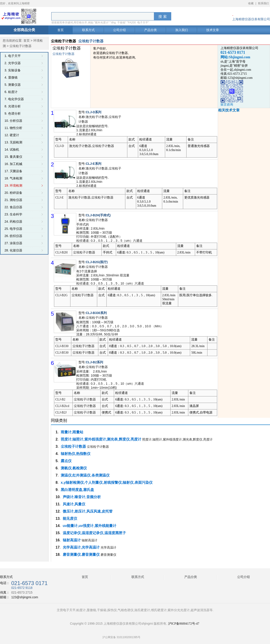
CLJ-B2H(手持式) (98, 215)
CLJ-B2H (61, 252)
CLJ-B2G (61, 295)
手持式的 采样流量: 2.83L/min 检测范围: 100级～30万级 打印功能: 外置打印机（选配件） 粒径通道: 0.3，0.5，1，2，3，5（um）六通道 (109, 233)
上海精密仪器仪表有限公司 (251, 19)
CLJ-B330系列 (96, 313)
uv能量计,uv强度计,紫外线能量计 (90, 526)
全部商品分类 (24, 30)
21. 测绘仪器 (13, 200)
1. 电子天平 (13, 56)
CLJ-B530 (62, 353)
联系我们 (263, 3)
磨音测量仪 (108, 555)
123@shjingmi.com (25, 597)
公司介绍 (119, 30)
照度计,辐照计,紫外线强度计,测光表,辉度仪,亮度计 (101, 439)
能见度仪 (70, 519)
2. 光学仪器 (13, 63)
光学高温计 (108, 547)
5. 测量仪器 (13, 85)
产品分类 (151, 30)
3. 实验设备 (13, 70)
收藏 (251, 3)
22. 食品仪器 (13, 207)
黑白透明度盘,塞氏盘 (77, 490)
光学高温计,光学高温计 (81, 547)
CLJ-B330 (62, 346)
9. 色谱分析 (13, 113)
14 (58, 526)
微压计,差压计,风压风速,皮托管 (88, 511)
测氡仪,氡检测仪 (74, 468)
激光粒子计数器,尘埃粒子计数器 (92, 146)
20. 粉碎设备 (13, 193)
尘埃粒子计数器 (97, 220)
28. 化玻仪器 (13, 250)
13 (58, 519)
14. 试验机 (12, 149)
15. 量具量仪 (13, 157)
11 (58, 504)
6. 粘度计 (11, 92)
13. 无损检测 (13, 142)
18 (58, 555)
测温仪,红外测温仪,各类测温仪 (85, 475)
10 (58, 497)
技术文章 (213, 30)
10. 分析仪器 (13, 121)
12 (58, 511)
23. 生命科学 (13, 214)
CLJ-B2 (60, 399)
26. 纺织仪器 (13, 236)
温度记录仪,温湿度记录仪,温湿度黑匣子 (94, 533)
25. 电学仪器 (13, 229)
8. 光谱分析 (13, 106)
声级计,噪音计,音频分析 (82, 497)
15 (58, 533)
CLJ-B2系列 (94, 362)
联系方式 (88, 30)
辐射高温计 (72, 540)
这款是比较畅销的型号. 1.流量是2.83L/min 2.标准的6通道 (92, 130)
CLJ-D (60, 146)
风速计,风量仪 (74, 504)
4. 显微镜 (11, 77)
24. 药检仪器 (13, 221)
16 (58, 540)
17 (58, 547)
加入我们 (182, 30)
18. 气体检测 (13, 178)
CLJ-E (60, 198)
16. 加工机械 (13, 164)
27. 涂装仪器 (13, 243)
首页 (61, 30)
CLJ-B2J (61, 412)
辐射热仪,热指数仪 (76, 454)
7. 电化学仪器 (14, 99)
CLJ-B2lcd (62, 406)
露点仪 (66, 461)
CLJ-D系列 (93, 112)
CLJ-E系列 (93, 164)
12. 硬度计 (12, 135)
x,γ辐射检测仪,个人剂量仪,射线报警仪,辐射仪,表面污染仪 (107, 482)
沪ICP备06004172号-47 (184, 624)
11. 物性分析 (13, 128)
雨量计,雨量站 (72, 432)
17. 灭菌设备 (13, 171)
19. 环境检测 (13, 185)
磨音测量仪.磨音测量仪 (81, 555)
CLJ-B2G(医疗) (97, 262)
